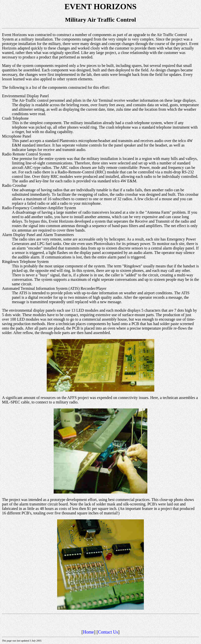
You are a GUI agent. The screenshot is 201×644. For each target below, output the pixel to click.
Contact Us (108, 632)
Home (88, 632)
